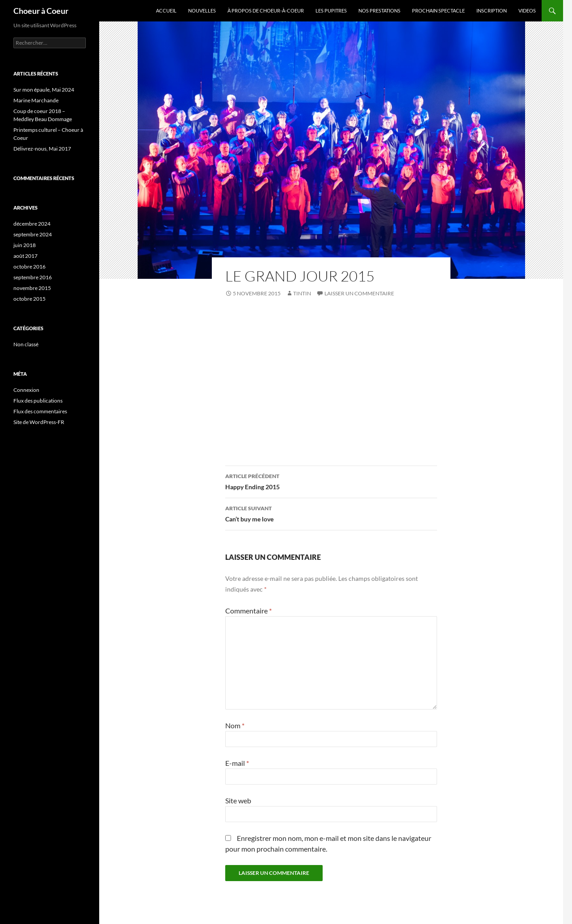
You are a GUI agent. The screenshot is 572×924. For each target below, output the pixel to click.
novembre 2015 (32, 288)
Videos (527, 10)
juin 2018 (25, 245)
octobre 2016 (29, 267)
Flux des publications (38, 401)
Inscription (492, 10)
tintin (302, 293)
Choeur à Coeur (41, 11)
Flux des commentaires (40, 411)
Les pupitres (331, 10)
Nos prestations (379, 10)
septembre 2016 (33, 277)
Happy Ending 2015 (331, 481)
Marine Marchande (36, 100)
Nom (235, 725)
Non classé (26, 344)
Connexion (26, 390)
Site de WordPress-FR (39, 422)
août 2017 (25, 256)
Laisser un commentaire (359, 293)
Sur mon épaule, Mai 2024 (44, 90)
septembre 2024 (33, 234)
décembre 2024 (32, 224)
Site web (238, 800)
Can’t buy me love (331, 513)
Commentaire (248, 611)
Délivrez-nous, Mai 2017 (42, 149)
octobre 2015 (29, 299)
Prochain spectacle (438, 10)
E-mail (237, 763)
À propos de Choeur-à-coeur (266, 10)
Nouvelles (202, 10)
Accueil (166, 10)
